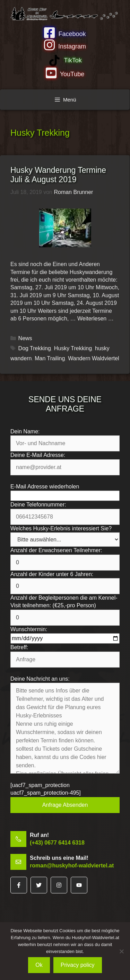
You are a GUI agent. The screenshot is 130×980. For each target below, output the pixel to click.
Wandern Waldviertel (93, 358)
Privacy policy (78, 965)
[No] (121, 951)
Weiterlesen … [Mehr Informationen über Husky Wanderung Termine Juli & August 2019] (96, 319)
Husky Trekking (73, 348)
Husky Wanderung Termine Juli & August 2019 (58, 175)
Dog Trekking (35, 348)
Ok (39, 965)
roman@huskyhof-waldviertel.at (72, 866)
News (25, 338)
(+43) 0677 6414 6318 (57, 843)
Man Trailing (50, 358)
